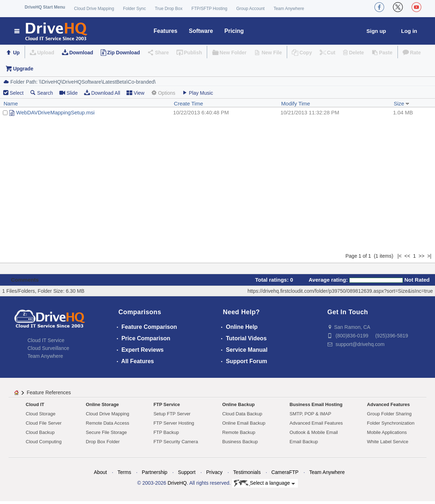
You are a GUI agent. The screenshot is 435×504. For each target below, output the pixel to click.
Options (163, 93)
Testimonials (247, 472)
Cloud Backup (40, 432)
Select (17, 93)
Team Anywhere (289, 9)
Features (166, 31)
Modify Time (296, 103)
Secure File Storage (106, 432)
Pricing (234, 31)
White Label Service (388, 442)
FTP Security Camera (176, 442)
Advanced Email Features (316, 423)
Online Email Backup (244, 423)
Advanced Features (389, 404)
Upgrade (23, 69)
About (101, 472)
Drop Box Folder (103, 442)
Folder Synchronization (391, 423)
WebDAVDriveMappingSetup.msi (55, 112)
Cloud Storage (41, 414)
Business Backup (240, 442)
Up (16, 53)
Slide (68, 93)
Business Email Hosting (316, 404)
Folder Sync (134, 9)
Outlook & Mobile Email (314, 432)
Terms (124, 472)
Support (187, 472)
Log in (409, 31)
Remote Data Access (107, 423)
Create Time (189, 103)
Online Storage (102, 404)
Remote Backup (239, 432)
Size (401, 103)
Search (41, 93)
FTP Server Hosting (174, 423)
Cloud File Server (44, 423)
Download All (102, 93)
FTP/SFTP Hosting (209, 9)
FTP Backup (166, 432)
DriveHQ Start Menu (45, 7)
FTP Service (167, 404)
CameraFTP (285, 472)
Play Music (197, 93)
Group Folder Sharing (389, 414)
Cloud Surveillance (48, 348)
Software (201, 31)
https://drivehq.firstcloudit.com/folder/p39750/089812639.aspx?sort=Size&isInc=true (340, 291)
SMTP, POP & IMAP (311, 414)
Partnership (155, 472)
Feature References (49, 392)
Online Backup (238, 404)
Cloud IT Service (46, 340)
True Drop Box (169, 9)
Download (81, 53)
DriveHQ (177, 483)
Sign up (376, 31)
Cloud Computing (44, 442)
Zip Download (124, 53)
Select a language (264, 483)
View (135, 93)
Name (11, 103)
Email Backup (304, 442)
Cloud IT (35, 404)
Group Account (251, 9)
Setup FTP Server (172, 414)
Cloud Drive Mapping (94, 9)
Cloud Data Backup (242, 414)
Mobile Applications (387, 432)
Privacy (214, 472)
